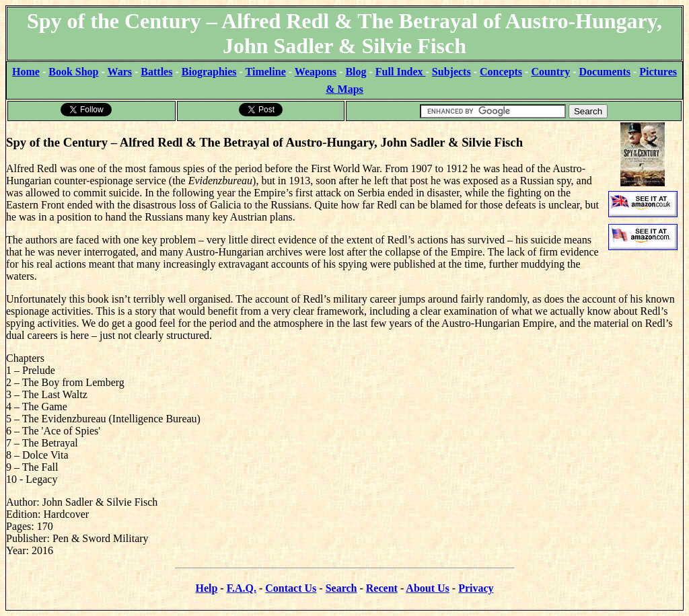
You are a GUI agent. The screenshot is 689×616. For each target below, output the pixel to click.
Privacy (476, 588)
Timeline (266, 72)
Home (26, 72)
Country (550, 72)
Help (206, 588)
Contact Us (291, 588)
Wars (120, 72)
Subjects (451, 72)
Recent (382, 588)
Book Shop (73, 72)
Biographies (209, 72)
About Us (427, 588)
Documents (605, 72)
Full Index (401, 72)
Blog (356, 72)
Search (341, 588)
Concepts (501, 72)
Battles (156, 72)
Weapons (316, 72)
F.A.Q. (242, 588)
